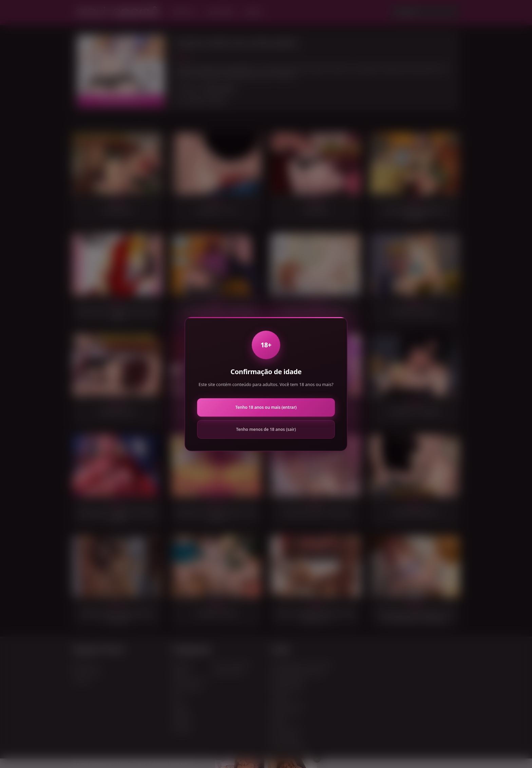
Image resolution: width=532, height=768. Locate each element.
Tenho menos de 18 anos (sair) (266, 429)
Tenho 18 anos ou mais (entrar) (266, 407)
